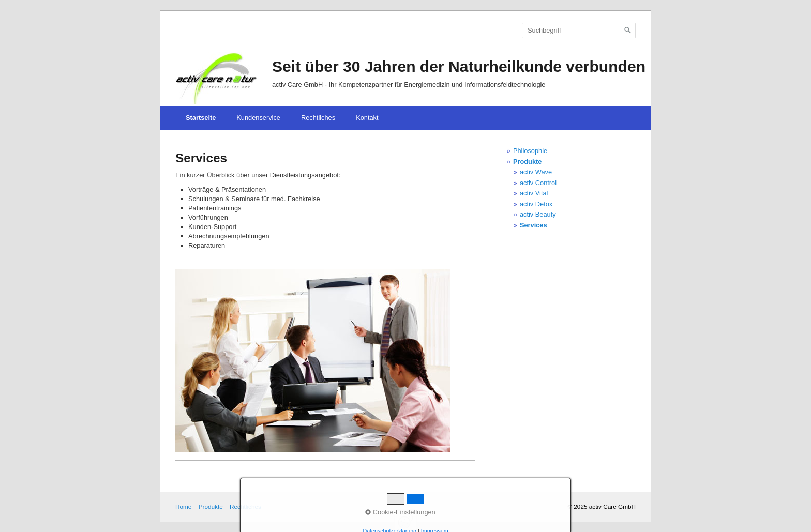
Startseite (201, 118)
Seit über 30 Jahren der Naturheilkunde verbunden (459, 66)
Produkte (527, 162)
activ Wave (536, 172)
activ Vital (534, 193)
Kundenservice (258, 118)
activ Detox (536, 204)
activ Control (538, 183)
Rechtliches (318, 118)
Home (183, 506)
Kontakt (367, 118)
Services (534, 225)
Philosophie (530, 151)
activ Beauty (538, 214)
